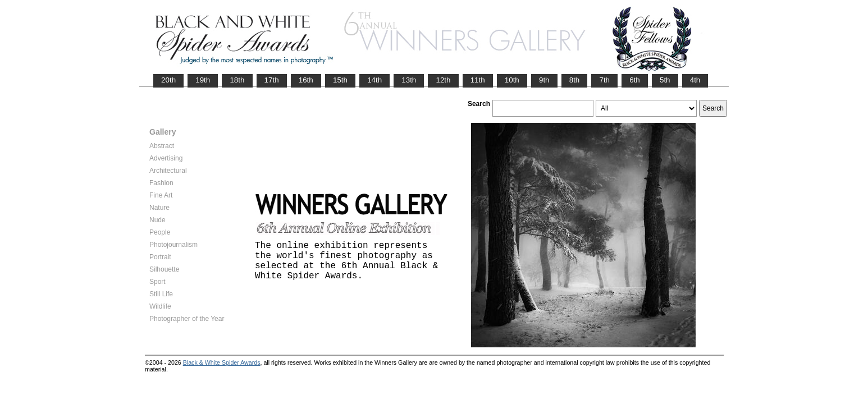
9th (544, 80)
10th (512, 80)
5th (665, 80)
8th (575, 80)
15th (340, 80)
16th (306, 80)
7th (604, 80)
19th (203, 80)
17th (272, 80)
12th (443, 80)
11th (478, 80)
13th (409, 80)
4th (695, 80)
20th (168, 80)
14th (374, 80)
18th (237, 80)
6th (635, 80)
